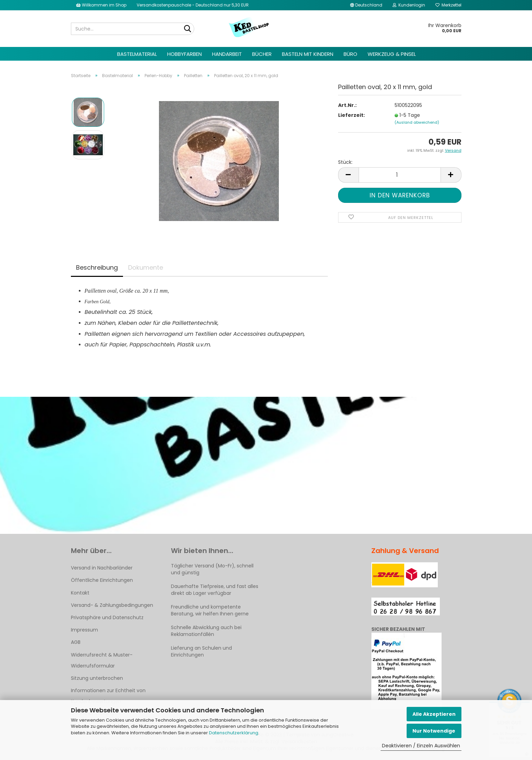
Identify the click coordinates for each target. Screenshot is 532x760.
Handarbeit (227, 54)
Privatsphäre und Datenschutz (107, 617)
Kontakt (80, 593)
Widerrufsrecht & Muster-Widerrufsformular (102, 660)
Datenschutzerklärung (234, 733)
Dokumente (146, 267)
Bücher (262, 54)
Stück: (345, 162)
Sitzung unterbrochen (97, 678)
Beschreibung (97, 267)
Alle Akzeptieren (434, 714)
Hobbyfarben (184, 54)
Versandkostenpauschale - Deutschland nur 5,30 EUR (193, 5)
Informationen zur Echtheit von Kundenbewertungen (108, 696)
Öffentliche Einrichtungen (102, 580)
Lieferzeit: (351, 115)
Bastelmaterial (137, 54)
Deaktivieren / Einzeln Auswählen (421, 746)
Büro (350, 54)
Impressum (84, 630)
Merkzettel (448, 5)
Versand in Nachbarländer (102, 568)
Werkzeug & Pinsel (392, 54)
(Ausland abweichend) (417, 122)
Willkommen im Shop (101, 5)
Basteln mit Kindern (308, 54)
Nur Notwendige (434, 731)
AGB (76, 642)
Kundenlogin (409, 5)
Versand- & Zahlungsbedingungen (112, 605)
